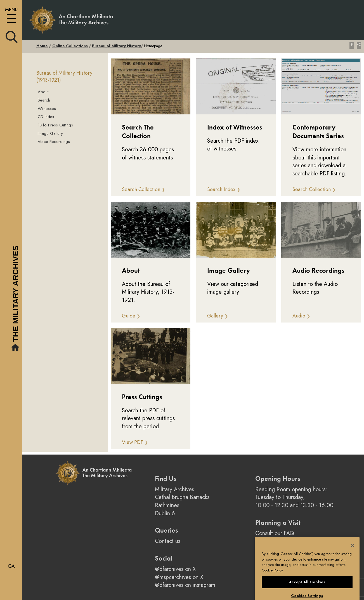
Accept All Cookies (307, 592)
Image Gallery (50, 133)
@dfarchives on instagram (185, 585)
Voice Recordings (54, 142)
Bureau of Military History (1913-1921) (64, 77)
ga (11, 566)
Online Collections (70, 46)
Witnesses (47, 109)
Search (44, 100)
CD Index (46, 117)
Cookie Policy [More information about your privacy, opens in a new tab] (272, 580)
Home (42, 46)
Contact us (168, 541)
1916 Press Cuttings (55, 125)
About (43, 92)
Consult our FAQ (275, 533)
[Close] (353, 556)
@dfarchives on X (175, 569)
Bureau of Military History (116, 46)
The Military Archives (16, 299)
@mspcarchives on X (179, 577)
